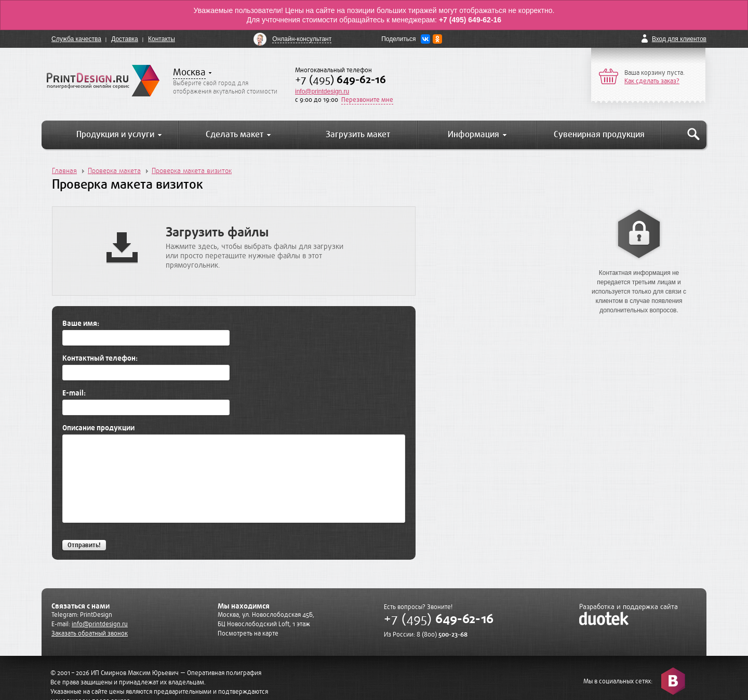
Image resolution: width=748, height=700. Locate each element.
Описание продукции (98, 428)
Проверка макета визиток (192, 171)
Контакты (162, 39)
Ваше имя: (81, 324)
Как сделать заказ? (652, 81)
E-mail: (74, 393)
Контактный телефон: (100, 359)
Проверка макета (114, 171)
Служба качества (76, 39)
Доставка (125, 39)
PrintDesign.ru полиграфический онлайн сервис (103, 81)
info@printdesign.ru (322, 91)
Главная (64, 171)
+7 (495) (340, 80)
